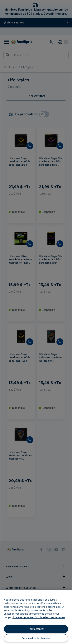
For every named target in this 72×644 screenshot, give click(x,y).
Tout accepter (36, 629)
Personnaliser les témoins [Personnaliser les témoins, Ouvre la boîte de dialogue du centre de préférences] (36, 638)
